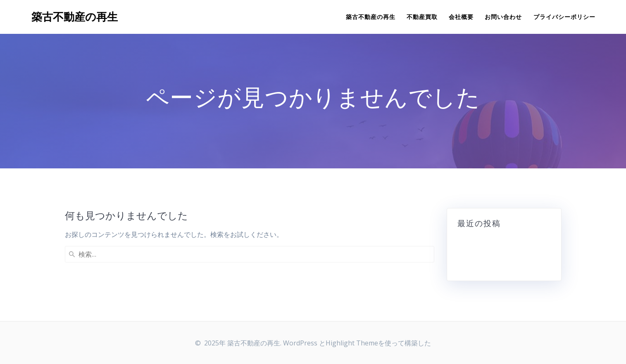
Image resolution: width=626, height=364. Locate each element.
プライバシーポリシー (564, 17)
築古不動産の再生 (75, 17)
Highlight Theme (352, 343)
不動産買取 (422, 17)
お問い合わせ (503, 17)
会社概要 (461, 17)
